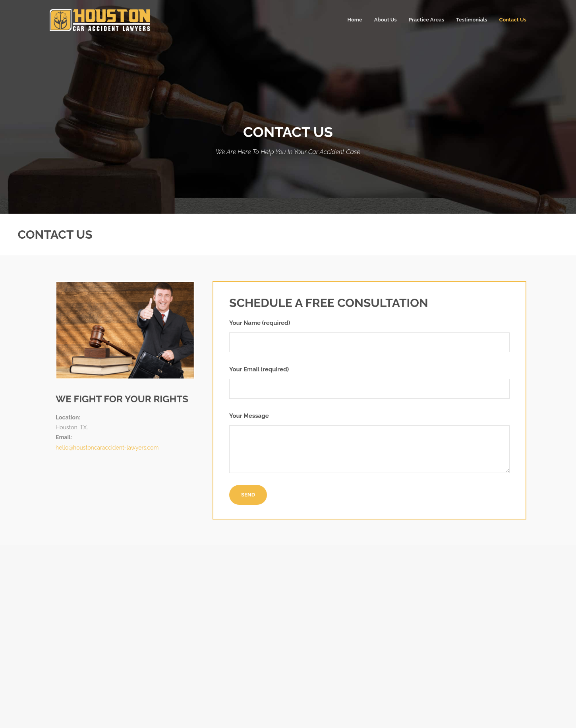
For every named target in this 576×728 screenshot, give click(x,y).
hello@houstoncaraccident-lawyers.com (107, 448)
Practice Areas (426, 20)
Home (355, 20)
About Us (386, 20)
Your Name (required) (369, 336)
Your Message (369, 443)
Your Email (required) (369, 382)
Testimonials (472, 20)
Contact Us (513, 20)
